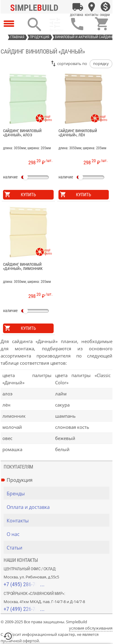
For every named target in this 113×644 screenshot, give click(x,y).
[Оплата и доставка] (78, 7)
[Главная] (36, 7)
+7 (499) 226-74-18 (24, 609)
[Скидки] (105, 7)
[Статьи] (58, 548)
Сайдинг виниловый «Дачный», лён (78, 133)
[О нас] (58, 534)
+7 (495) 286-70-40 (24, 584)
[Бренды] (58, 494)
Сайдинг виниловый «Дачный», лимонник (23, 267)
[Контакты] (92, 7)
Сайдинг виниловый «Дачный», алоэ (22, 133)
